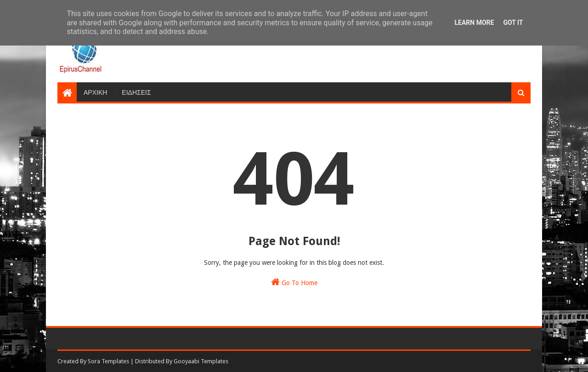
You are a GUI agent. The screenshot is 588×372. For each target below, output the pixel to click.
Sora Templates (108, 361)
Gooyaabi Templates (201, 361)
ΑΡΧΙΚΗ (95, 92)
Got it (513, 23)
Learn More (474, 23)
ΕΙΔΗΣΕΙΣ (136, 92)
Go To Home (294, 282)
